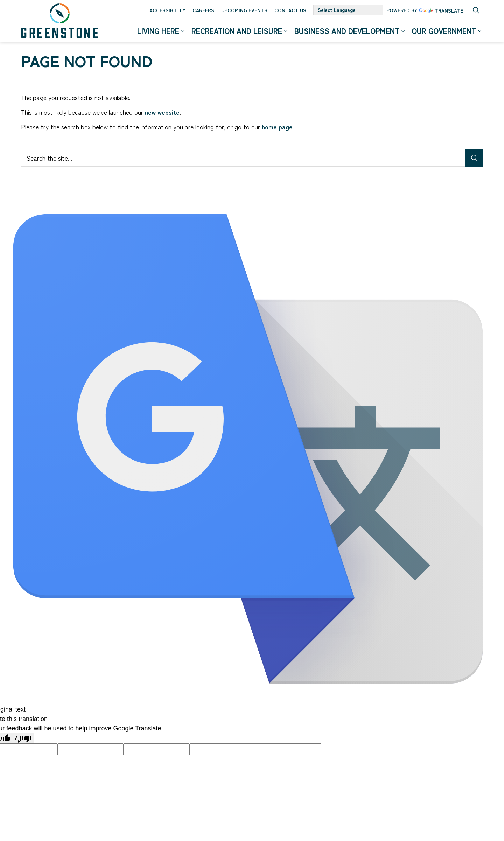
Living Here (158, 31)
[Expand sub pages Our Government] (479, 31)
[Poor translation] (23, 738)
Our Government (444, 31)
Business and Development (347, 31)
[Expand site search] (476, 10)
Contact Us (290, 10)
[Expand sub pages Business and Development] (403, 31)
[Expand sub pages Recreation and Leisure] (286, 31)
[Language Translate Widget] (348, 11)
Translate (441, 12)
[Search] (474, 158)
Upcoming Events (244, 10)
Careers (203, 10)
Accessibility (167, 10)
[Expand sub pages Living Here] (183, 31)
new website (162, 112)
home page (277, 127)
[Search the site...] (252, 158)
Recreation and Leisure (237, 31)
